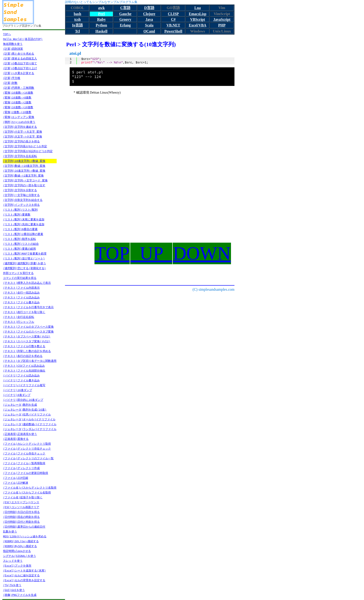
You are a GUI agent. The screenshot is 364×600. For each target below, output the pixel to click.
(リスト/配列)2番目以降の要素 (23, 234)
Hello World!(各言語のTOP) (23, 39)
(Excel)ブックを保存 (17, 566)
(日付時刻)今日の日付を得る (21, 512)
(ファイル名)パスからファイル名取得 (27, 492)
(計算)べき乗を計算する (19, 73)
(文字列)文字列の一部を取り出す (24, 185)
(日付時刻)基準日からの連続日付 (24, 527)
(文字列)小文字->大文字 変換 (23, 132)
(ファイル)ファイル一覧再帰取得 (24, 463)
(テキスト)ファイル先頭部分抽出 (24, 370)
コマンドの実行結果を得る (20, 278)
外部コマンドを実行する (18, 273)
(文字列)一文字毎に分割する (21, 195)
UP (151, 253)
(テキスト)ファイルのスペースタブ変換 (28, 331)
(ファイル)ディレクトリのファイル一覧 (28, 458)
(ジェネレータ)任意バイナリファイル (27, 414)
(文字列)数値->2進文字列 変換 (23, 175)
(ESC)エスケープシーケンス (21, 502)
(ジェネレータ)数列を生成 (20, 405)
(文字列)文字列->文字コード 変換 (25, 180)
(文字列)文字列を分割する (20, 190)
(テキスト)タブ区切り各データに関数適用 (30, 361)
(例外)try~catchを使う (19, 122)
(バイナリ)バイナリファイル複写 (24, 385)
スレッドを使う (13, 561)
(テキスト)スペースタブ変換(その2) (27, 341)
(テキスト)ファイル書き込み (21, 302)
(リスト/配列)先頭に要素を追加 (24, 224)
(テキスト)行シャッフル (19, 322)
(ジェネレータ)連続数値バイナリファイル (30, 424)
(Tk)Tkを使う (12, 585)
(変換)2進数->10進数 (17, 112)
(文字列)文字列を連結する (20, 127)
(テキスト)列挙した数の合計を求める (27, 351)
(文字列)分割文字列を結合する (23, 200)
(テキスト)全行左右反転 (19, 317)
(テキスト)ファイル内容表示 (21, 288)
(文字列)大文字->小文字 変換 (23, 136)
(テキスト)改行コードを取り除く (24, 312)
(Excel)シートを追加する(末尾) (24, 570)
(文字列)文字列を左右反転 (20, 156)
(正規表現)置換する (16, 439)
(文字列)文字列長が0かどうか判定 (25, 146)
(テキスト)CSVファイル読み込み (24, 366)
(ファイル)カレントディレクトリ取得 (27, 444)
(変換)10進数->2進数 (17, 102)
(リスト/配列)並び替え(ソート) (24, 258)
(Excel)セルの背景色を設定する (24, 580)
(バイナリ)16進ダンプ (18, 390)
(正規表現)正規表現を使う (20, 434)
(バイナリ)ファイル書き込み (21, 380)
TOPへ (7, 34)
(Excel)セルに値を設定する (21, 575)
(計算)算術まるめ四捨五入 (20, 58)
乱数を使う (10, 531)
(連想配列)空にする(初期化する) (24, 268)
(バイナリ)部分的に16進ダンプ (23, 400)
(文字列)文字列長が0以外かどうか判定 (28, 151)
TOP (112, 253)
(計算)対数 (10, 83)
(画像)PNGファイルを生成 (20, 595)
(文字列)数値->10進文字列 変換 (24, 166)
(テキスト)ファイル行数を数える (24, 346)
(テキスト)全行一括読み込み (21, 292)
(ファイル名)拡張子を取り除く (23, 497)
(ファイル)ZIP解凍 (16, 483)
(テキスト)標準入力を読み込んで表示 (27, 283)
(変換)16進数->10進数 (18, 107)
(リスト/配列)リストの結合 (21, 244)
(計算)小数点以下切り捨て (20, 63)
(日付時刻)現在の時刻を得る (21, 517)
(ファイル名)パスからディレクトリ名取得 (30, 487)
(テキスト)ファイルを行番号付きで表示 (28, 307)
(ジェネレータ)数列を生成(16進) (25, 409)
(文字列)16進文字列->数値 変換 (24, 171)
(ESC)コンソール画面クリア (21, 507)
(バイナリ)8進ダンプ (17, 395)
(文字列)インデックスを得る (21, 205)
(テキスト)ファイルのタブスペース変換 (28, 327)
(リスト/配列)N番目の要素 (20, 229)
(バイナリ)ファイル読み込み (21, 375)
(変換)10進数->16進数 (18, 93)
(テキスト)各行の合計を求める (23, 356)
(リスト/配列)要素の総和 (19, 249)
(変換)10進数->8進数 (17, 97)
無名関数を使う (13, 44)
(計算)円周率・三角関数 (19, 88)
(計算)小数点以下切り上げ (20, 68)
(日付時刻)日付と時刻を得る (21, 522)
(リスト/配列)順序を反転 (19, 239)
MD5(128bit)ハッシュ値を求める (25, 536)
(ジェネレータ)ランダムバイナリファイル (30, 429)
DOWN (202, 253)
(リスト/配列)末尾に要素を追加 (24, 219)
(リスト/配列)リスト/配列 (20, 210)
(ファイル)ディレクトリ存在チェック (27, 448)
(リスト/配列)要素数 (17, 214)
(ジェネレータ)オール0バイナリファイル (29, 419)
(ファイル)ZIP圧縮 (16, 478)
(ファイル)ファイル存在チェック (24, 453)
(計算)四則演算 (13, 49)
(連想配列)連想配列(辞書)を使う (24, 263)
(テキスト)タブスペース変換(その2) (27, 336)
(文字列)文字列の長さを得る (21, 141)
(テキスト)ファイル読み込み (21, 297)
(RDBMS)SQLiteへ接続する (21, 541)
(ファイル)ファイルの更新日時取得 (26, 473)
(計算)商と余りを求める (19, 54)
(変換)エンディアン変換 (19, 117)
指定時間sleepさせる (17, 551)
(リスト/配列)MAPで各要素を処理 (25, 253)
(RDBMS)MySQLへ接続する (20, 546)
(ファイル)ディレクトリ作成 (21, 468)
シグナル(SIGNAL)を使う (19, 556)
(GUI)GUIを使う (14, 590)
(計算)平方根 (12, 78)
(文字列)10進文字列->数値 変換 (24, 161)
